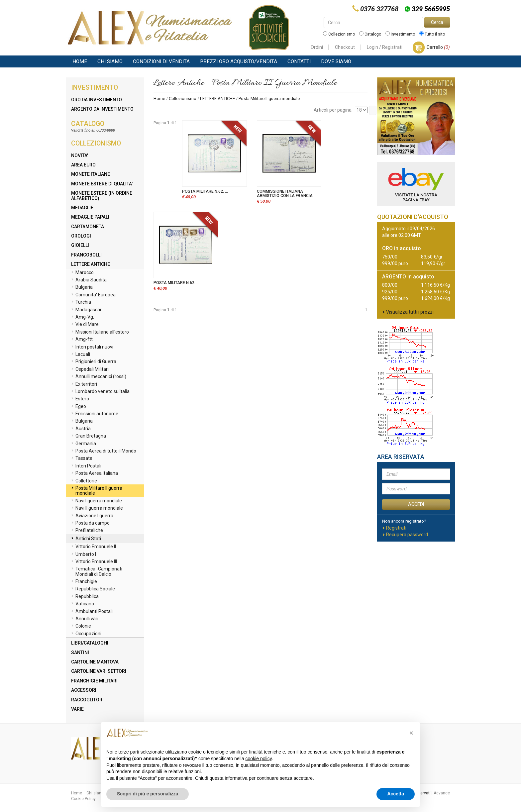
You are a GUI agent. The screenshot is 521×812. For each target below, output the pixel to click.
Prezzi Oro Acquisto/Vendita (239, 61)
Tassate (82, 458)
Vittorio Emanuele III (94, 562)
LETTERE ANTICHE (217, 99)
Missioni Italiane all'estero (100, 332)
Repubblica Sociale (93, 589)
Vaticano (83, 604)
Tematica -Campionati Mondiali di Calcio (97, 571)
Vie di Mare (85, 325)
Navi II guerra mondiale (97, 508)
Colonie (81, 626)
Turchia (81, 302)
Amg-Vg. (83, 317)
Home (80, 61)
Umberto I (84, 555)
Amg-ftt (82, 340)
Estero (80, 399)
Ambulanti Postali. (92, 612)
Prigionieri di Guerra (94, 362)
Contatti (299, 61)
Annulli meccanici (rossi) (99, 377)
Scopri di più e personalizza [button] (148, 794)
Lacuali (81, 355)
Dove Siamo (336, 61)
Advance (442, 793)
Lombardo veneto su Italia (100, 392)
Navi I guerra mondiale (97, 501)
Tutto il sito (432, 34)
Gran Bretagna (89, 436)
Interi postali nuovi (92, 347)
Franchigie (84, 582)
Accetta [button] (396, 794)
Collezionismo (339, 34)
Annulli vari (85, 619)
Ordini (317, 47)
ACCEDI (416, 504)
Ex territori (84, 384)
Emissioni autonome (95, 414)
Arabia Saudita (89, 280)
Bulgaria (82, 287)
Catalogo (370, 34)
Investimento (400, 34)
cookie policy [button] (259, 759)
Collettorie (84, 481)
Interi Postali (86, 466)
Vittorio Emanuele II (94, 547)
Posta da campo (90, 523)
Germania (84, 444)
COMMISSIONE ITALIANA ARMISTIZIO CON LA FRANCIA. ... (287, 194)
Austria (81, 429)
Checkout (345, 47)
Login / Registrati (385, 47)
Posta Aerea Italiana (95, 473)
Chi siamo (110, 61)
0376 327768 (379, 9)
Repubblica (85, 597)
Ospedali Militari (90, 369)
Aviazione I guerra (92, 516)
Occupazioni (86, 634)
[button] (411, 733)
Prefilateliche (87, 531)
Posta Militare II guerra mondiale (97, 491)
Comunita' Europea (93, 295)
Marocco (82, 273)
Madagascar (86, 310)
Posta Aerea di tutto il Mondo (104, 451)
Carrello (438, 47)
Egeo (79, 407)
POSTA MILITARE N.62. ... (205, 191)
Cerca (437, 22)
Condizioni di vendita (161, 61)
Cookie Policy (83, 799)
